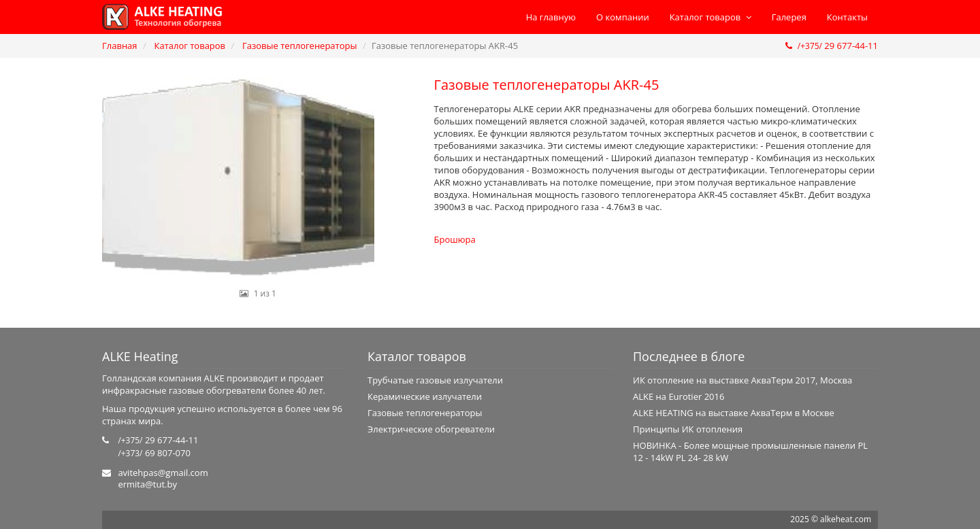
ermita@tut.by (147, 484)
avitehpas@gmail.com (163, 473)
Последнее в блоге (689, 356)
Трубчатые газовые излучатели (435, 380)
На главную (551, 17)
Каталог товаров (710, 17)
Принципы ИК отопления (688, 429)
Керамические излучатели (425, 396)
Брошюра (455, 239)
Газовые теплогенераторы (299, 46)
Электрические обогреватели (431, 429)
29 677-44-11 (832, 46)
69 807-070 (154, 453)
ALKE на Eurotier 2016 (679, 396)
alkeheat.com (846, 519)
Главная (120, 46)
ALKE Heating (140, 356)
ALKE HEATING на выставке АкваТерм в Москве (734, 413)
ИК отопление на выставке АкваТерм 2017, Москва (742, 380)
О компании (623, 17)
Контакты (847, 17)
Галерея (789, 17)
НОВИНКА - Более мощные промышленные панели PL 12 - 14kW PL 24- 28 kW (750, 451)
